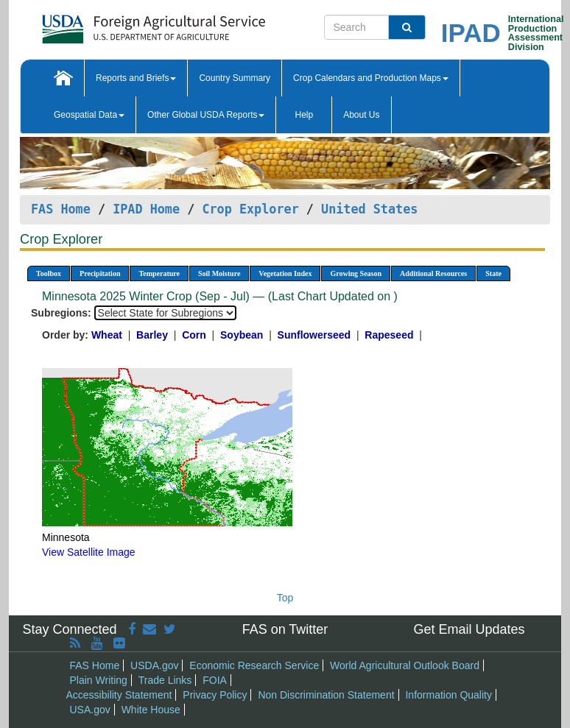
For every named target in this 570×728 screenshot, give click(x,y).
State (493, 273)
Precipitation (100, 273)
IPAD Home (146, 209)
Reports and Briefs (136, 78)
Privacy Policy (215, 695)
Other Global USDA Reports (206, 115)
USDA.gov (154, 665)
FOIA (215, 680)
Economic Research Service (254, 665)
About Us (361, 115)
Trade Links (165, 680)
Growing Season (356, 273)
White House (151, 710)
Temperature (159, 273)
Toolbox (49, 273)
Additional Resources (433, 273)
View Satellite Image (89, 552)
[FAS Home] (117, 24)
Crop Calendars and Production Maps (371, 78)
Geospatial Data (89, 115)
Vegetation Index (285, 273)
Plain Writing (99, 680)
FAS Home (61, 209)
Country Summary (235, 78)
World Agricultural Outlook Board (405, 665)
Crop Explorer (250, 209)
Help (304, 115)
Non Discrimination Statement (326, 695)
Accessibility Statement (119, 695)
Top (285, 598)
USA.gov (90, 710)
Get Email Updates (469, 629)
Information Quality (448, 695)
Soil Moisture (219, 273)
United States (369, 209)
